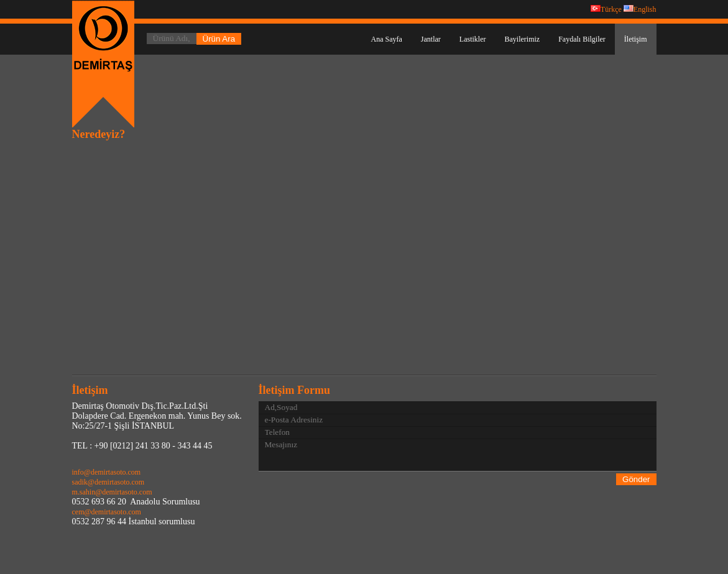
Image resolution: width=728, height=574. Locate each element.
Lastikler (473, 39)
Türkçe (606, 9)
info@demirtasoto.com (107, 472)
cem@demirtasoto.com (107, 512)
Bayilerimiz (523, 39)
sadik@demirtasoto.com (108, 482)
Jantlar (431, 39)
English (640, 9)
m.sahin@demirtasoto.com (112, 492)
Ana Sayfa (387, 39)
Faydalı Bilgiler (582, 39)
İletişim (636, 39)
